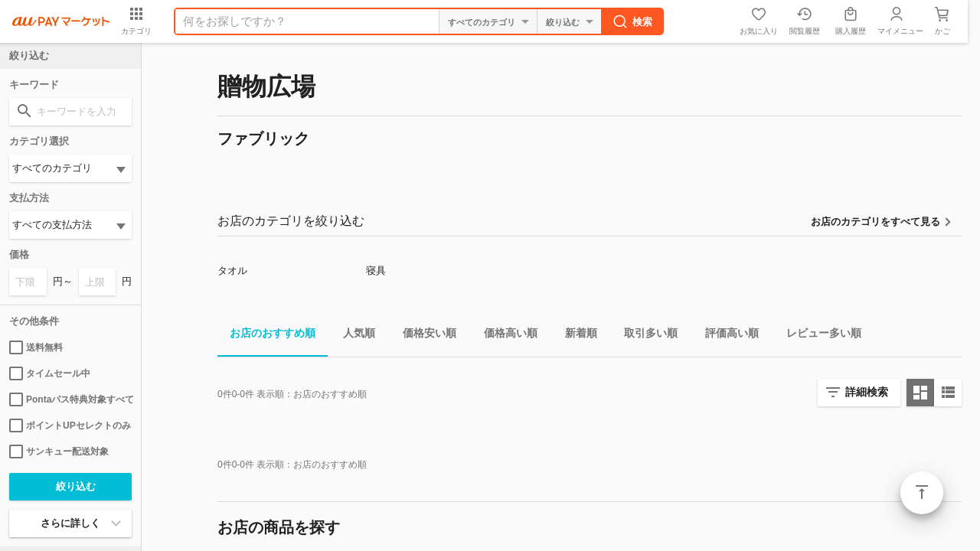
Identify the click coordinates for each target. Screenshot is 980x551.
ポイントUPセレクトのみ (70, 425)
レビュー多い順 (818, 336)
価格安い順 (423, 336)
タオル (232, 271)
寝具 (376, 271)
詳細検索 (867, 392)
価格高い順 (505, 336)
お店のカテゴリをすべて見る (875, 222)
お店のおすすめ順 (266, 336)
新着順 (575, 336)
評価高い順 (726, 336)
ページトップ (922, 493)
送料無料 (36, 347)
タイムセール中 (50, 373)
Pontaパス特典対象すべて (70, 399)
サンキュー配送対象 (59, 452)
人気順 (353, 336)
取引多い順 (645, 336)
